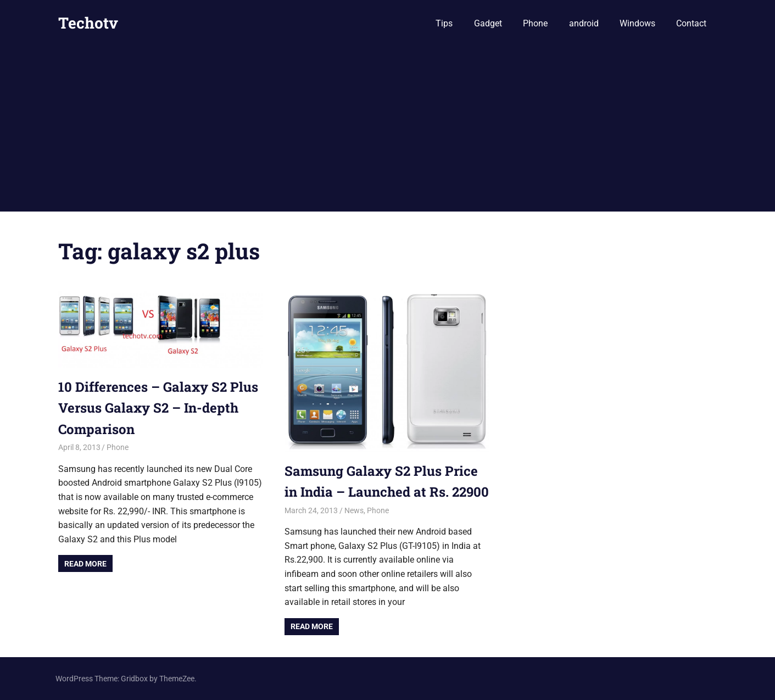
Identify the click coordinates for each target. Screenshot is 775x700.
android (584, 23)
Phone (535, 23)
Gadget (488, 23)
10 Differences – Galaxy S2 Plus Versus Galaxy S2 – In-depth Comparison (158, 408)
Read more (85, 564)
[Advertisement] (388, 129)
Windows (637, 23)
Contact (691, 23)
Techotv (88, 23)
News (354, 510)
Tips (444, 23)
